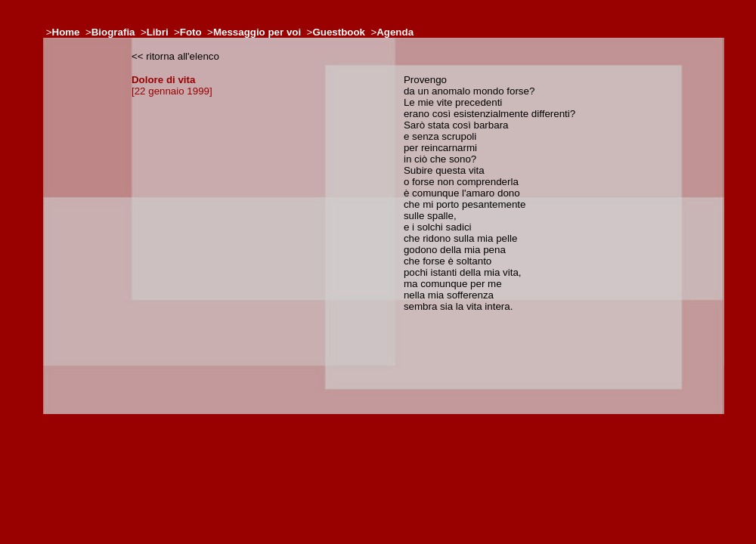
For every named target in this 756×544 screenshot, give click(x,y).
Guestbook (339, 32)
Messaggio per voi (257, 32)
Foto (191, 32)
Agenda (395, 32)
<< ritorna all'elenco (175, 56)
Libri (158, 32)
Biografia (113, 32)
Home (66, 32)
